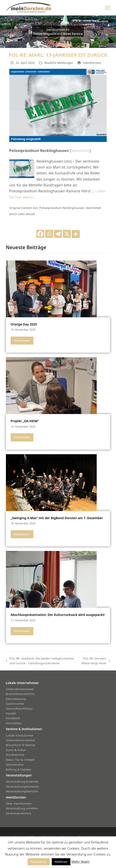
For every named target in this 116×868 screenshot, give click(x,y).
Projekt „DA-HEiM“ (25, 421)
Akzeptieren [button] (39, 862)
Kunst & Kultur (16, 750)
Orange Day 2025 (24, 324)
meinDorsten (92, 63)
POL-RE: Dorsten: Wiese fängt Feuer (95, 661)
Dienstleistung (16, 699)
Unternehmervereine (20, 740)
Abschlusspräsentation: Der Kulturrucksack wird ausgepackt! (58, 615)
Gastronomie (15, 704)
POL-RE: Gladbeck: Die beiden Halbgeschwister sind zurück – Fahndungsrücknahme (40, 661)
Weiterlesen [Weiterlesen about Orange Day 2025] (22, 340)
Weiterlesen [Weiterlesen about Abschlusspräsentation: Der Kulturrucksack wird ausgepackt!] (22, 631)
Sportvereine (15, 764)
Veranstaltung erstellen (22, 808)
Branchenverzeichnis (20, 694)
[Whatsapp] (49, 234)
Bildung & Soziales (19, 769)
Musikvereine (15, 755)
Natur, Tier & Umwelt (20, 760)
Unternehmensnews (20, 689)
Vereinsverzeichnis (19, 813)
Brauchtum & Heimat (21, 745)
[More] (76, 234)
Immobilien (14, 723)
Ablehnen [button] (61, 862)
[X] (67, 234)
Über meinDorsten (19, 804)
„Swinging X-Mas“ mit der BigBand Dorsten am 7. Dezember (57, 518)
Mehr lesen (80, 861)
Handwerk (13, 718)
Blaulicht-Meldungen (59, 63)
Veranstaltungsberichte (22, 791)
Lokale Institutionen (20, 735)
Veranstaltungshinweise (22, 786)
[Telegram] (58, 234)
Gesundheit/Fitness (19, 709)
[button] (108, 8)
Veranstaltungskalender (22, 781)
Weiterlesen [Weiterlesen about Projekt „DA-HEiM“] (22, 437)
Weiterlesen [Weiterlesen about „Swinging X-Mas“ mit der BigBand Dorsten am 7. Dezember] (22, 534)
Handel (11, 713)
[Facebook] (40, 234)
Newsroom (80, 151)
